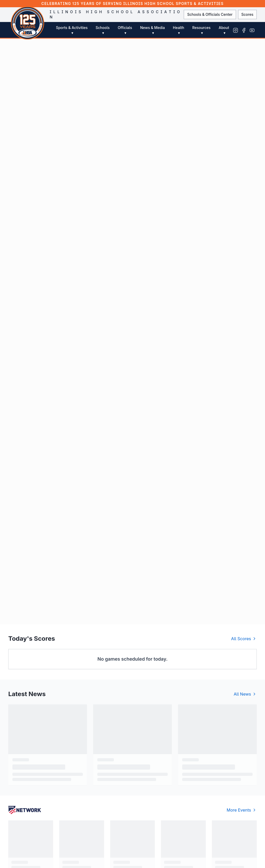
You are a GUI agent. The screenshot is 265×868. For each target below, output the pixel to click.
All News (245, 694)
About (224, 30)
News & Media (152, 30)
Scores (248, 14)
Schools (102, 30)
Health (179, 30)
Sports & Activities (72, 30)
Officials (125, 30)
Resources (201, 30)
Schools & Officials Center (210, 14)
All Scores (244, 639)
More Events (242, 810)
